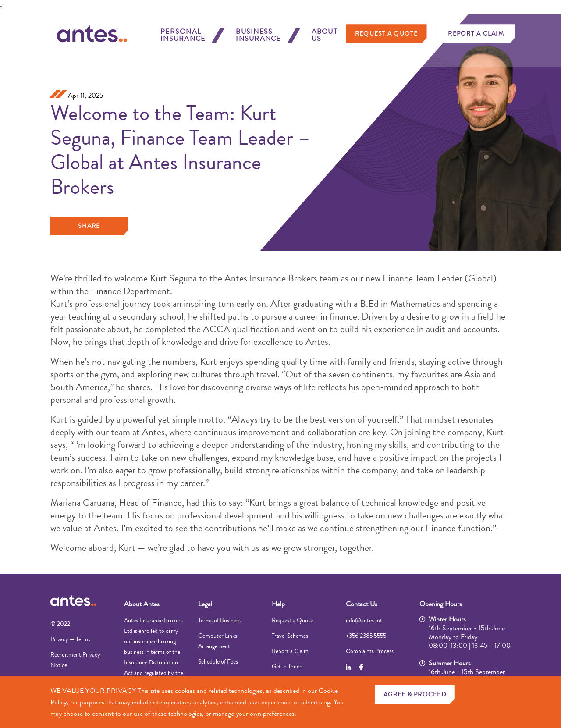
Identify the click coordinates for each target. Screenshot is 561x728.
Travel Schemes (290, 636)
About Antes (142, 604)
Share (89, 226)
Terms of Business (219, 620)
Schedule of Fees (218, 661)
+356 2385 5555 (366, 636)
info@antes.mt (364, 620)
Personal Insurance (183, 39)
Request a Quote (387, 37)
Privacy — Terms (70, 639)
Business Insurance (258, 39)
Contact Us (362, 604)
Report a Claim (476, 37)
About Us (325, 39)
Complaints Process (370, 651)
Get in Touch (287, 666)
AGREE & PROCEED (415, 694)
